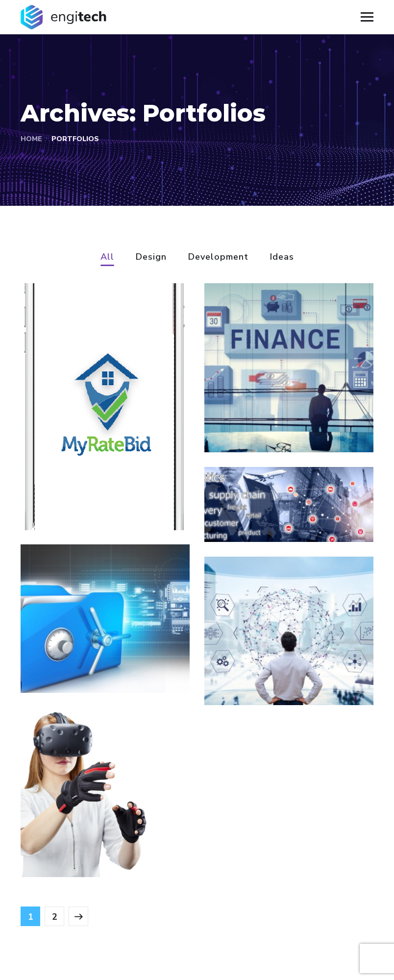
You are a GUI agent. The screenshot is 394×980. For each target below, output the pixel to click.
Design (151, 257)
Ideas (282, 257)
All (107, 257)
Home (31, 139)
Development (218, 257)
